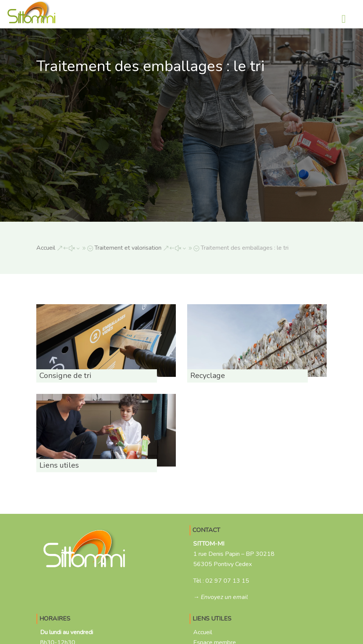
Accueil (203, 632)
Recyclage (208, 376)
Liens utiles (59, 465)
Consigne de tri (65, 376)
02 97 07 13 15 (227, 581)
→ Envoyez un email (221, 597)
